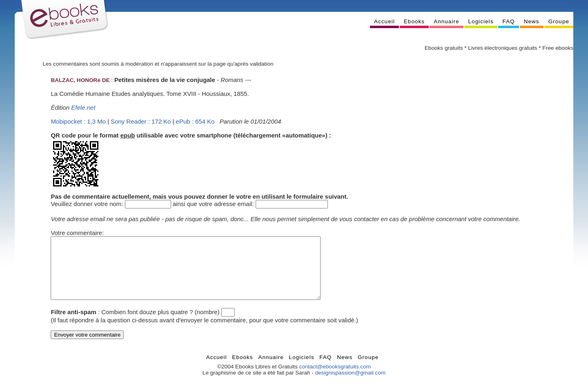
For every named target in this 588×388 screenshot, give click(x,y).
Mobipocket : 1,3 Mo (78, 121)
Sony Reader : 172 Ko (141, 121)
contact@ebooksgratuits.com (335, 379)
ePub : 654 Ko (195, 121)
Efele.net (83, 108)
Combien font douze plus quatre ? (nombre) (160, 324)
